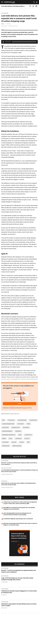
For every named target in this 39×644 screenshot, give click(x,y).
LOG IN (19, 404)
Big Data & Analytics (7, 431)
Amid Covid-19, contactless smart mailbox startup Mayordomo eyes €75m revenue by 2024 (19, 484)
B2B (3, 420)
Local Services (33, 420)
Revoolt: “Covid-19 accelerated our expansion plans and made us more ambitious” (19, 463)
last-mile (14, 442)
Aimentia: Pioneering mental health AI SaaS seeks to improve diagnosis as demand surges (20, 524)
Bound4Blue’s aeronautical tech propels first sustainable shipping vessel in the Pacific (19, 508)
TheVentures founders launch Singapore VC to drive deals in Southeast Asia (19, 592)
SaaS (20, 435)
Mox (28, 442)
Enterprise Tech (16, 427)
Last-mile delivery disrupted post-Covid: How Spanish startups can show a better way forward (19, 471)
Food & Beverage (22, 420)
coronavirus (18, 438)
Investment (4, 595)
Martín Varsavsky (17, 446)
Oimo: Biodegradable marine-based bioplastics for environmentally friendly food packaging (17, 514)
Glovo (11, 438)
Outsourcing (5, 427)
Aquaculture (4, 608)
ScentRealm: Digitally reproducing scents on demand (18, 519)
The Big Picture (6, 468)
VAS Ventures (6, 446)
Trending (4, 481)
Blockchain (18, 431)
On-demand (21, 424)
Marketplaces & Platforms (9, 435)
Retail (28, 424)
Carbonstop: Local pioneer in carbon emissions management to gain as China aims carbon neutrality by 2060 (20, 503)
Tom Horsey (5, 442)
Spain (3, 24)
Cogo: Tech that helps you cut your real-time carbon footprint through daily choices (17, 579)
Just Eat (22, 442)
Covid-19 (27, 438)
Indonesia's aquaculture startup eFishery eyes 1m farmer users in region (19, 605)
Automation (26, 427)
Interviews (5, 13)
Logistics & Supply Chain (8, 424)
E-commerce (11, 420)
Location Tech (28, 435)
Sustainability (5, 582)
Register (25, 408)
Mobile (4, 438)
